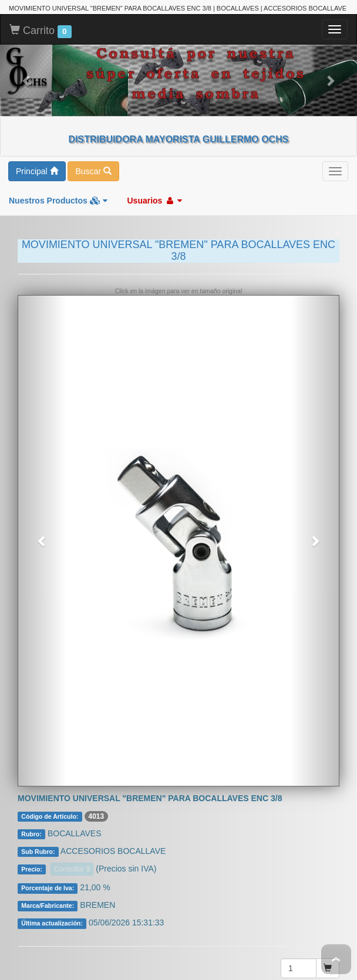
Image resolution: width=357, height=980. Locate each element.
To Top (336, 959)
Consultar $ (72, 806)
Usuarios (154, 138)
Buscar (93, 108)
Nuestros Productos (58, 138)
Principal (37, 108)
